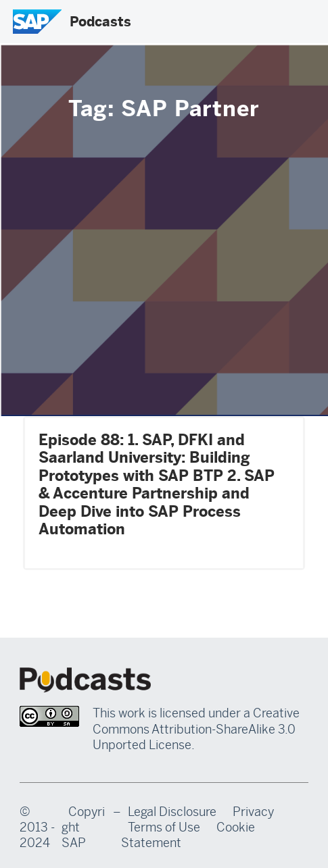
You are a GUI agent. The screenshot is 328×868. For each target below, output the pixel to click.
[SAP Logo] (37, 22)
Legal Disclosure (172, 812)
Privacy (253, 812)
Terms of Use (164, 827)
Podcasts (100, 22)
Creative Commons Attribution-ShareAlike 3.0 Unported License (196, 729)
